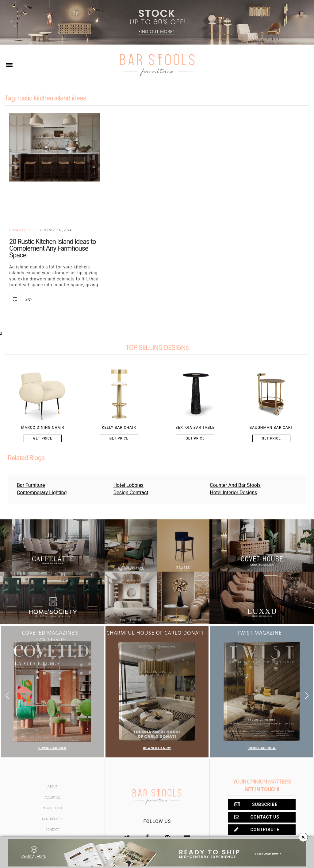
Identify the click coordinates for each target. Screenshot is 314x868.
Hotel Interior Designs (233, 493)
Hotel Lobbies (128, 485)
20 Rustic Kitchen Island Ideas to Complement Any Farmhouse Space (53, 248)
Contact (52, 830)
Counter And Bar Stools (235, 485)
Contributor (52, 819)
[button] (307, 696)
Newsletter (52, 808)
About (52, 787)
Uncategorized (22, 230)
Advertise (52, 798)
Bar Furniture (31, 485)
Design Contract (131, 493)
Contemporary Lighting (42, 493)
